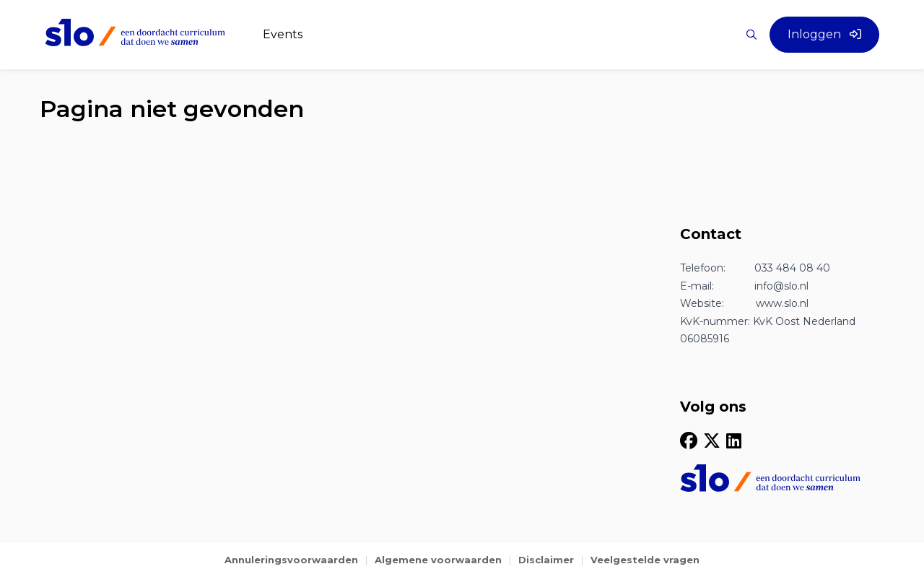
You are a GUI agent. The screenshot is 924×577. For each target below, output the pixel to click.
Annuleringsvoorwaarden (291, 560)
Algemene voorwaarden (438, 560)
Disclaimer (546, 560)
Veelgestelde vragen (645, 560)
